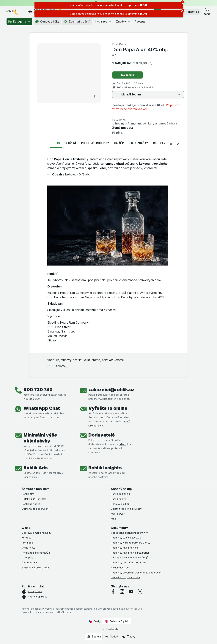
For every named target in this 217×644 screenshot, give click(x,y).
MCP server (118, 514)
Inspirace (103, 21)
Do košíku (128, 75)
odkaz (122, 444)
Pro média (28, 543)
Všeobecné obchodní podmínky (129, 533)
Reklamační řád (120, 568)
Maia (114, 519)
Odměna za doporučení (35, 509)
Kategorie (19, 22)
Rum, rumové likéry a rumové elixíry (152, 123)
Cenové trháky (47, 22)
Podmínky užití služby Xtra (126, 538)
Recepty (142, 21)
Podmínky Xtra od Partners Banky (130, 543)
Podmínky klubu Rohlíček (125, 548)
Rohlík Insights (105, 468)
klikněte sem (64, 612)
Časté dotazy (30, 562)
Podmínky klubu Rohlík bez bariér (130, 553)
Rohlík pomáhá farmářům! (36, 553)
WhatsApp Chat (42, 408)
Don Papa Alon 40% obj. (140, 49)
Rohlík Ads (36, 468)
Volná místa (29, 548)
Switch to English (117, 621)
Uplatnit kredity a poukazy (126, 509)
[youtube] (131, 592)
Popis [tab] (56, 143)
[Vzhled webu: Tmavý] (129, 637)
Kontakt (26, 538)
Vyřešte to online (108, 408)
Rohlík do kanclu (120, 494)
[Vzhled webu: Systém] (94, 637)
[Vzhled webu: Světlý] (111, 637)
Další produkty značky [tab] (131, 143)
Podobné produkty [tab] (95, 143)
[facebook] (113, 592)
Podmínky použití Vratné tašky (129, 562)
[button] (189, 12)
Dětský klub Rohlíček (34, 499)
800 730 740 (38, 390)
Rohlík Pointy (118, 499)
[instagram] (122, 592)
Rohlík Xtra (28, 494)
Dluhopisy (27, 557)
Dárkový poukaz (120, 504)
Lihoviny (119, 123)
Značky (123, 21)
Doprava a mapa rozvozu (36, 533)
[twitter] (140, 592)
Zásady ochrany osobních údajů (130, 557)
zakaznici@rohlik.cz (111, 390)
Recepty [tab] (159, 143)
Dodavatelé (102, 435)
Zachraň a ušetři (77, 22)
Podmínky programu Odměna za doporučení (136, 573)
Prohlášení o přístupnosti (125, 577)
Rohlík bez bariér (32, 504)
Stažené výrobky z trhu (35, 568)
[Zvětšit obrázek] (95, 97)
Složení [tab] (70, 143)
